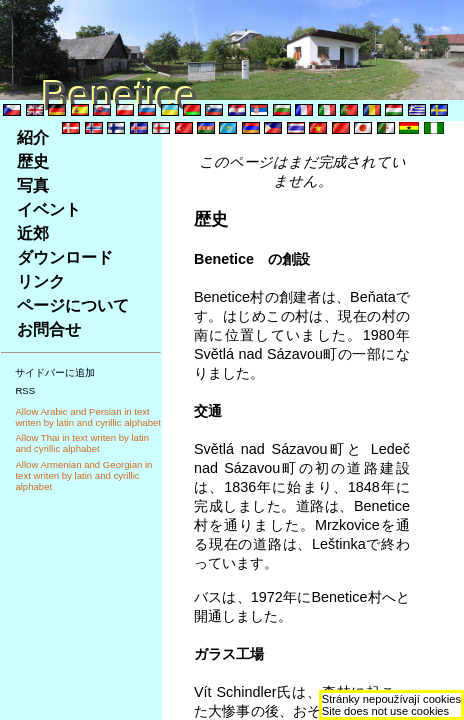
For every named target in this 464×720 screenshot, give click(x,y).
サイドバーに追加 (55, 372)
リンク (41, 281)
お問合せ (49, 329)
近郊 (33, 233)
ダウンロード (65, 257)
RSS (25, 390)
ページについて (73, 305)
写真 (33, 185)
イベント (49, 209)
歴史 (33, 161)
